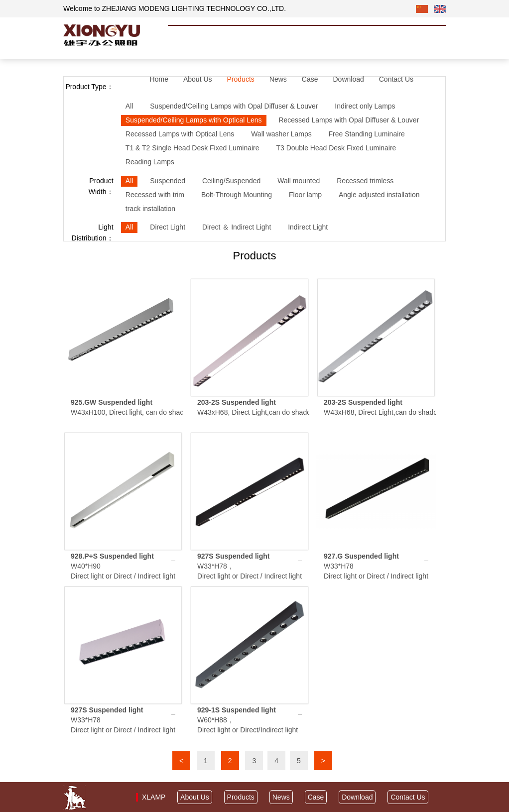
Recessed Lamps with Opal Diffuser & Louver (349, 120)
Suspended (168, 181)
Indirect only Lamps (365, 106)
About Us (198, 79)
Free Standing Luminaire (367, 134)
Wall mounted (299, 181)
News (278, 79)
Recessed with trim (155, 195)
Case (310, 79)
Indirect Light (308, 227)
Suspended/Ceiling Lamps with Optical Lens (194, 120)
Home (159, 79)
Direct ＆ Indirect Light (237, 227)
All (129, 106)
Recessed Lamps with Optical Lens (180, 134)
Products (241, 79)
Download (348, 79)
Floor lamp (305, 195)
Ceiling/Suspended (232, 181)
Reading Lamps (150, 162)
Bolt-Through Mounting (237, 195)
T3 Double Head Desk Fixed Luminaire (336, 148)
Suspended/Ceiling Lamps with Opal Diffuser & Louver (234, 106)
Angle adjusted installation (379, 195)
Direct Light (168, 227)
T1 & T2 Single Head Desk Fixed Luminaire (192, 148)
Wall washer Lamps (281, 134)
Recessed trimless (365, 181)
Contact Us (396, 79)
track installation (150, 209)
